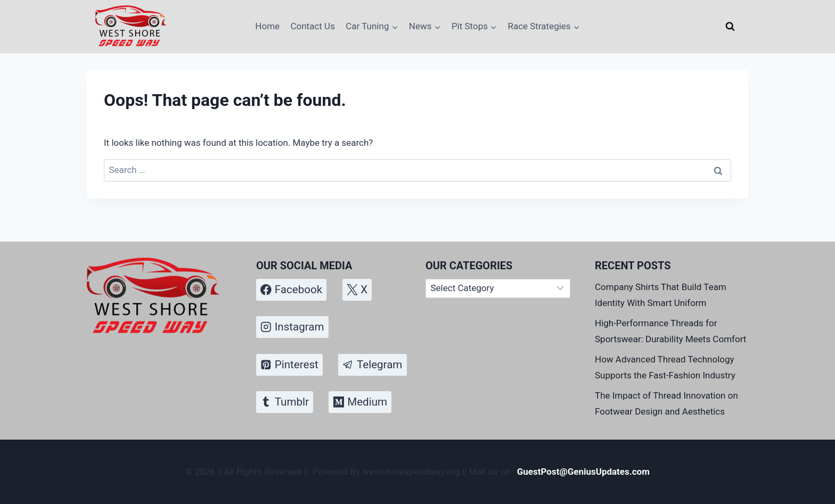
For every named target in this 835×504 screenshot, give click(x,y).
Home (267, 26)
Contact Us (312, 26)
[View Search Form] (730, 27)
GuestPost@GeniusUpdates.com (583, 472)
